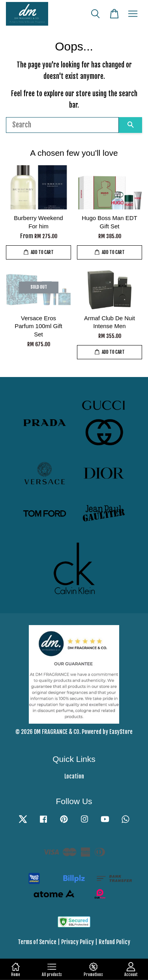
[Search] (62, 125)
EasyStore (121, 732)
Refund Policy (114, 942)
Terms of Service (37, 942)
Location (74, 776)
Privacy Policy (78, 942)
